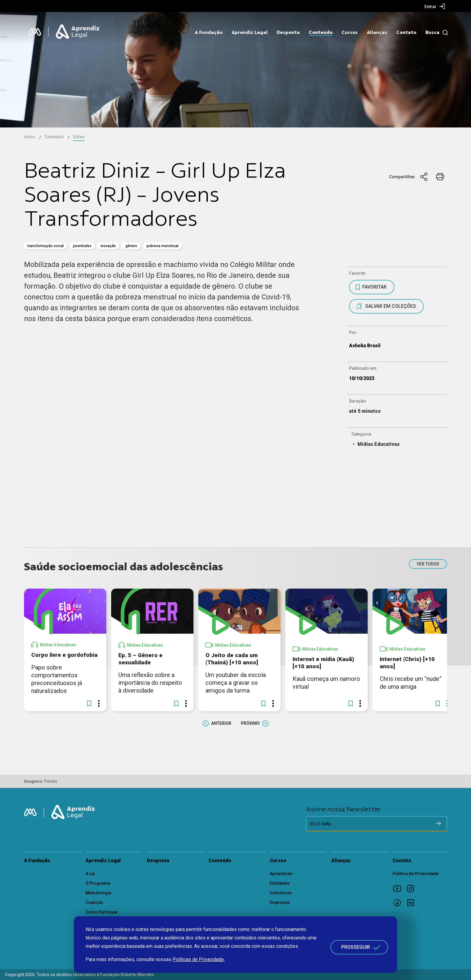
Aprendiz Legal (250, 32)
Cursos (350, 32)
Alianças (377, 32)
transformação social (46, 246)
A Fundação (209, 32)
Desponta (288, 32)
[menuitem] (435, 6)
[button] (89, 703)
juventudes (82, 246)
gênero (131, 246)
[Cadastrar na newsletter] (438, 823)
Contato (406, 32)
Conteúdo (321, 32)
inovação (108, 246)
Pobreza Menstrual (163, 246)
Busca (432, 32)
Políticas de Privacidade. (199, 959)
